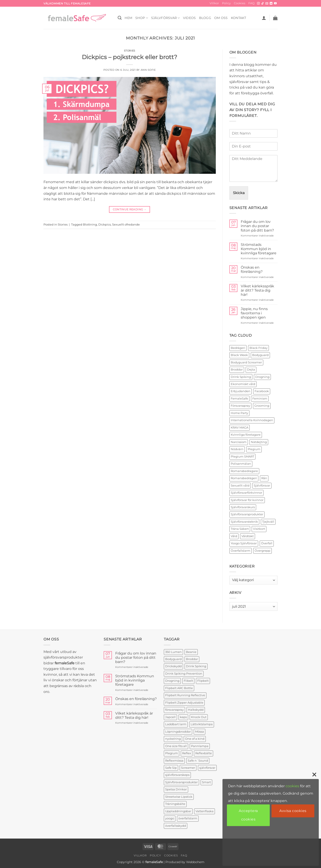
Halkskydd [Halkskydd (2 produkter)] (196, 710)
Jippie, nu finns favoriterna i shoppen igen (254, 313)
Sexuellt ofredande (126, 225)
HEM (128, 18)
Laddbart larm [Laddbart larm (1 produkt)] (176, 724)
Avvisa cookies (293, 811)
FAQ (251, 3)
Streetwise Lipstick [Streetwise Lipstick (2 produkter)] (179, 797)
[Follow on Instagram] (258, 4)
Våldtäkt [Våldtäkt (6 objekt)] (248, 536)
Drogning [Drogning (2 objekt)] (262, 377)
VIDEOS (189, 18)
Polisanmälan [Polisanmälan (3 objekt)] (241, 464)
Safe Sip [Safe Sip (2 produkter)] (171, 768)
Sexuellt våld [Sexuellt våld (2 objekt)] (240, 486)
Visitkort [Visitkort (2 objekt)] (259, 529)
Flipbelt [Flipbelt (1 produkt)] (203, 681)
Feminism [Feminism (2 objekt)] (260, 399)
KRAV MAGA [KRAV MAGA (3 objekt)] (240, 428)
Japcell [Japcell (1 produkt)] (170, 717)
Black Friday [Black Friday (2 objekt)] (258, 348)
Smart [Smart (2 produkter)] (206, 782)
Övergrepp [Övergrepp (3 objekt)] (262, 551)
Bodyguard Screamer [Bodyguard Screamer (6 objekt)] (246, 362)
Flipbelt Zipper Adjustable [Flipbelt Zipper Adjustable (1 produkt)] (184, 703)
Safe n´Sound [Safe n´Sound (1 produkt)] (198, 761)
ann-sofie (148, 70)
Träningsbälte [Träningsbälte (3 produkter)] (175, 804)
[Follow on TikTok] (263, 4)
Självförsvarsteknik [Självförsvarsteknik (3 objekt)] (244, 522)
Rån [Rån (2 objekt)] (264, 478)
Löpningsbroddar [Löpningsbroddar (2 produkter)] (178, 732)
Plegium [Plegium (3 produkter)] (172, 753)
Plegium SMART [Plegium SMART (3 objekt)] (242, 457)
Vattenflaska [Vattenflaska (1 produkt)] (205, 811)
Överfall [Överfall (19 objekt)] (267, 543)
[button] (264, 18)
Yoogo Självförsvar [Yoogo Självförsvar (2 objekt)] (244, 543)
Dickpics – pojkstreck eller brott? (130, 57)
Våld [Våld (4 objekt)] (234, 536)
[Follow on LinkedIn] (271, 4)
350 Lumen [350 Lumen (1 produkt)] (173, 652)
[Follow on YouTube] (275, 4)
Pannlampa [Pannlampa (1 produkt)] (200, 746)
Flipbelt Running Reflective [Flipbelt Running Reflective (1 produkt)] (185, 695)
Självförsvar (166, 18)
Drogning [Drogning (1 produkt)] (172, 681)
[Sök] (120, 18)
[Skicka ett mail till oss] (267, 4)
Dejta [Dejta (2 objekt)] (251, 370)
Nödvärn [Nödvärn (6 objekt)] (237, 449)
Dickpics (105, 225)
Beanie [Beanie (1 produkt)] (191, 652)
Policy (226, 3)
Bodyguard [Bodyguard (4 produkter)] (173, 659)
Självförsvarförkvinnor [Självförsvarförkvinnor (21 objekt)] (246, 493)
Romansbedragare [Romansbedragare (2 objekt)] (244, 471)
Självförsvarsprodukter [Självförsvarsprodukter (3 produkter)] (181, 782)
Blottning (90, 225)
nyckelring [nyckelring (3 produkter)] (173, 739)
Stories (130, 51)
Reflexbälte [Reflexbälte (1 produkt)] (204, 753)
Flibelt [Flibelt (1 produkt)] (188, 681)
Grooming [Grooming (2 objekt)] (262, 406)
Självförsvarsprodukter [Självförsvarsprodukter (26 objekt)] (247, 514)
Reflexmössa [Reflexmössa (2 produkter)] (174, 761)
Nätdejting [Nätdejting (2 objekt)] (259, 442)
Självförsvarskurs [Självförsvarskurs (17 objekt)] (243, 507)
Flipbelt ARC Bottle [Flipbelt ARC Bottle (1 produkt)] (179, 688)
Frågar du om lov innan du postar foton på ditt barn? (257, 226)
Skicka (239, 193)
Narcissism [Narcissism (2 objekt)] (239, 442)
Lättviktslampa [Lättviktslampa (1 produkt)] (202, 724)
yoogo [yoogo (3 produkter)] (170, 818)
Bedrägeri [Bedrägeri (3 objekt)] (238, 348)
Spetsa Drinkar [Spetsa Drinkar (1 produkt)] (176, 789)
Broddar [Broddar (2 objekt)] (237, 370)
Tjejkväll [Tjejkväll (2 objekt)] (268, 522)
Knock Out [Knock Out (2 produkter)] (199, 717)
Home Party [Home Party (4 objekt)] (239, 413)
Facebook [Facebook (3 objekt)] (262, 391)
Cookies (240, 3)
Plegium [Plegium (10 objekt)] (254, 449)
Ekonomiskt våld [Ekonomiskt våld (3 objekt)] (243, 384)
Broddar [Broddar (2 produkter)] (192, 659)
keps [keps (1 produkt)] (183, 717)
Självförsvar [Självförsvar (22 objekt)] (262, 486)
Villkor (214, 3)
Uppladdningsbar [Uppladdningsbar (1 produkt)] (178, 811)
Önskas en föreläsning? (252, 269)
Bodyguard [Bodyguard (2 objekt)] (260, 355)
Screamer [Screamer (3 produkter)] (188, 768)
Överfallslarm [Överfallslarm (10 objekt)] (241, 551)
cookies (292, 786)
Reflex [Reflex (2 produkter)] (187, 753)
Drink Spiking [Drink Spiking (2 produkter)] (196, 666)
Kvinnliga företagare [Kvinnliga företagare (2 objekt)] (246, 435)
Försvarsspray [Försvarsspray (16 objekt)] (240, 406)
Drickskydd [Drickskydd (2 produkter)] (173, 666)
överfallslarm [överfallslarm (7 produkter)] (188, 818)
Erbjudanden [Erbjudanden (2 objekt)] (241, 391)
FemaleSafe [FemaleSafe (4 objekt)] (239, 399)
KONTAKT (239, 18)
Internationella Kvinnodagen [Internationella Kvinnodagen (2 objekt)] (252, 420)
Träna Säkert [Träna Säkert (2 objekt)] (240, 529)
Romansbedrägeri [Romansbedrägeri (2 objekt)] (244, 478)
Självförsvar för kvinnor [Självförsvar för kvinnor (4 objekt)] (247, 500)
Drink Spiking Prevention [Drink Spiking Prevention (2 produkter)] (184, 674)
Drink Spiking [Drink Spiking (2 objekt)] (241, 377)
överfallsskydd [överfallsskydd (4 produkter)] (176, 826)
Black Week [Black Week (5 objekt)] (239, 355)
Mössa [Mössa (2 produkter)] (200, 732)
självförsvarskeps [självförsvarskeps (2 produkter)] (177, 775)
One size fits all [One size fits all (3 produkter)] (176, 746)
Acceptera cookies (248, 815)
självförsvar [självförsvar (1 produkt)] (207, 768)
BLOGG (205, 18)
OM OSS (221, 18)
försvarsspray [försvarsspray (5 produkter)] (174, 710)
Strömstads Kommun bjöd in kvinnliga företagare (259, 249)
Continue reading (130, 209)
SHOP (142, 18)
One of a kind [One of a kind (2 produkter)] (195, 739)
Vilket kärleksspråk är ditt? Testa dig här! (257, 290)
